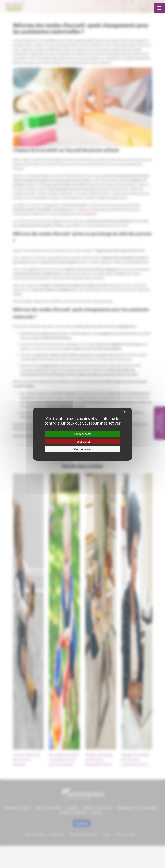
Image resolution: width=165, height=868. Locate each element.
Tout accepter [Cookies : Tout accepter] (83, 434)
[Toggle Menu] (159, 8)
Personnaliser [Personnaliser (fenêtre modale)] (82, 449)
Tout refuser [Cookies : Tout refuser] (83, 441)
